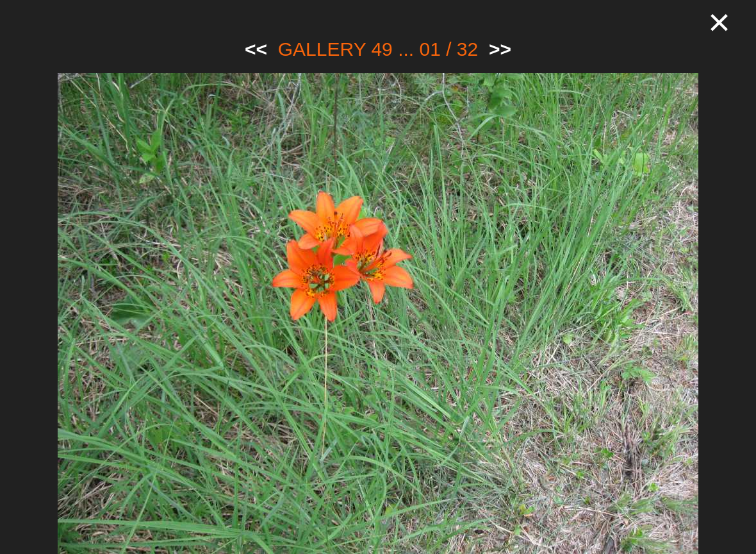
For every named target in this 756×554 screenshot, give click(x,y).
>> (500, 49)
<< (256, 49)
